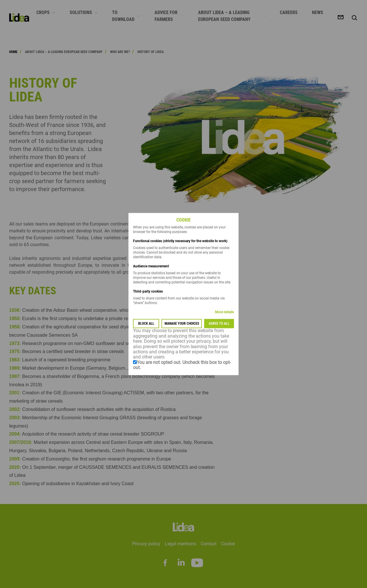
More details (225, 312)
